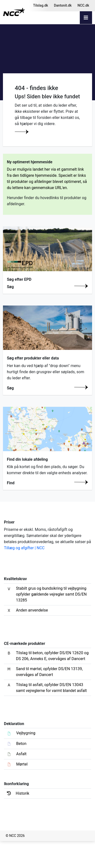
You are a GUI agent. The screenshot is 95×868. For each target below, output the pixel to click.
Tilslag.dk (41, 5)
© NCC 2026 (15, 836)
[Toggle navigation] (86, 18)
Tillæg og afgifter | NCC (24, 548)
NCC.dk (83, 5)
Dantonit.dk (63, 5)
